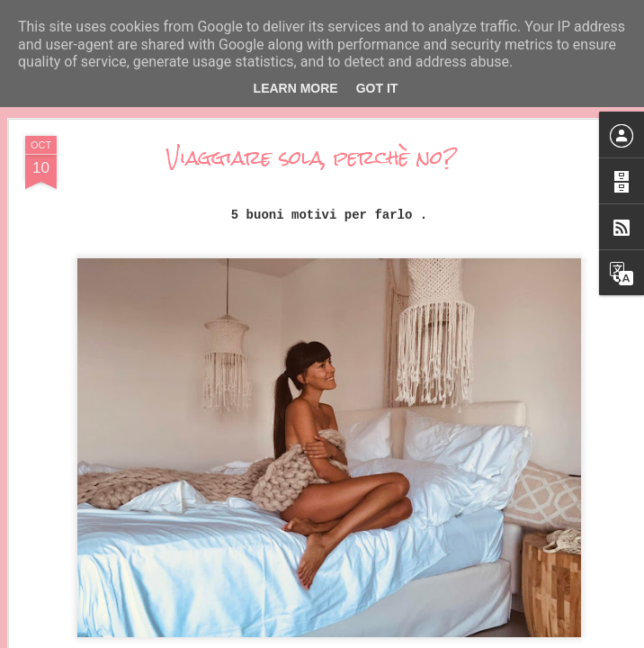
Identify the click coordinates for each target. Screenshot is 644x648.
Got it (377, 88)
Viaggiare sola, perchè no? (312, 157)
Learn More (296, 88)
